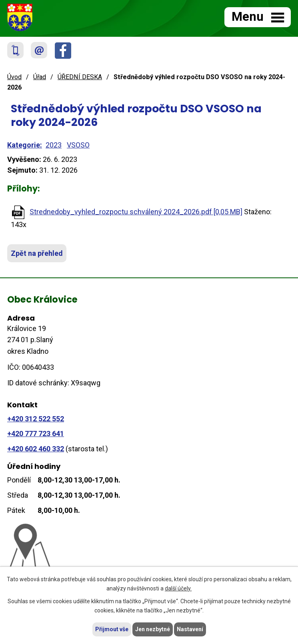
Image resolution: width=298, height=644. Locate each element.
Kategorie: (25, 145)
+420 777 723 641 (36, 434)
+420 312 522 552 (36, 419)
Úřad (40, 77)
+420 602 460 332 (36, 449)
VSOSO (78, 145)
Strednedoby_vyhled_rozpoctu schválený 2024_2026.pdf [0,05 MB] (136, 212)
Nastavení (190, 629)
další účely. (178, 588)
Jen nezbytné (153, 629)
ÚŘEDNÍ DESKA (80, 77)
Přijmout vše (112, 629)
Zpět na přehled (37, 253)
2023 (54, 145)
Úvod (14, 77)
